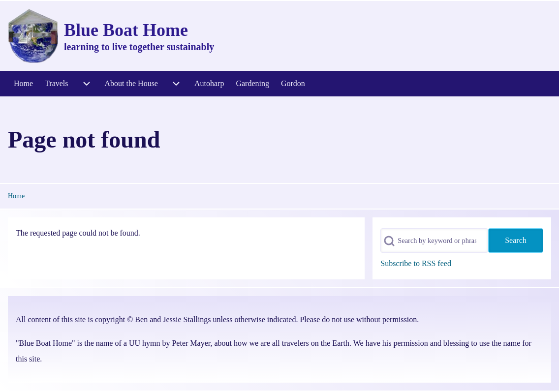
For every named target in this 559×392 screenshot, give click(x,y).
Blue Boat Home (126, 30)
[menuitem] (23, 84)
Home (16, 196)
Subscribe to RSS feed (416, 263)
